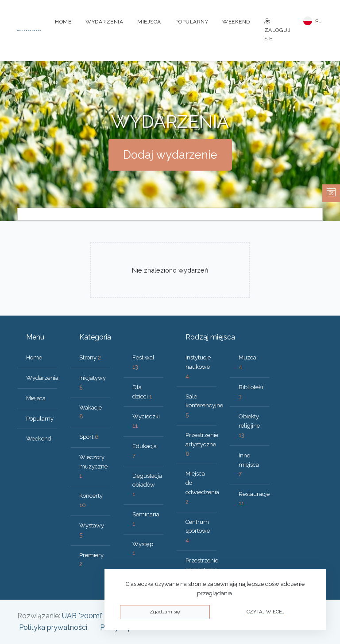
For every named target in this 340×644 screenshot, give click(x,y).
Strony (90, 357)
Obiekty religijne (249, 426)
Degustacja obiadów (147, 485)
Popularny (192, 22)
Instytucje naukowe (198, 367)
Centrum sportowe (198, 531)
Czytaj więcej (266, 612)
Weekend (236, 22)
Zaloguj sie (278, 30)
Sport (89, 437)
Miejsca (149, 22)
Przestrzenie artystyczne (202, 444)
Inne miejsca (249, 465)
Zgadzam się (165, 612)
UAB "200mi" (82, 616)
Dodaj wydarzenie (170, 155)
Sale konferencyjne (204, 406)
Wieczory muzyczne (93, 466)
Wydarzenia (104, 22)
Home (63, 22)
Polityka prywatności (53, 627)
